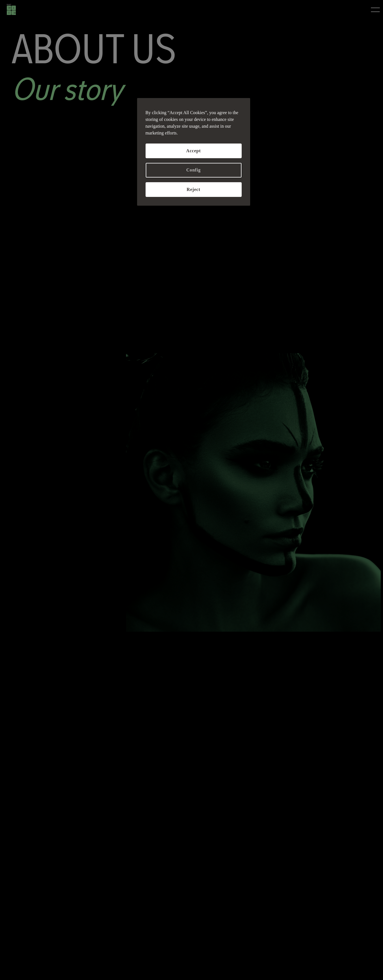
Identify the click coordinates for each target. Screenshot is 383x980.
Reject (193, 189)
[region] (194, 152)
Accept (194, 151)
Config (193, 170)
